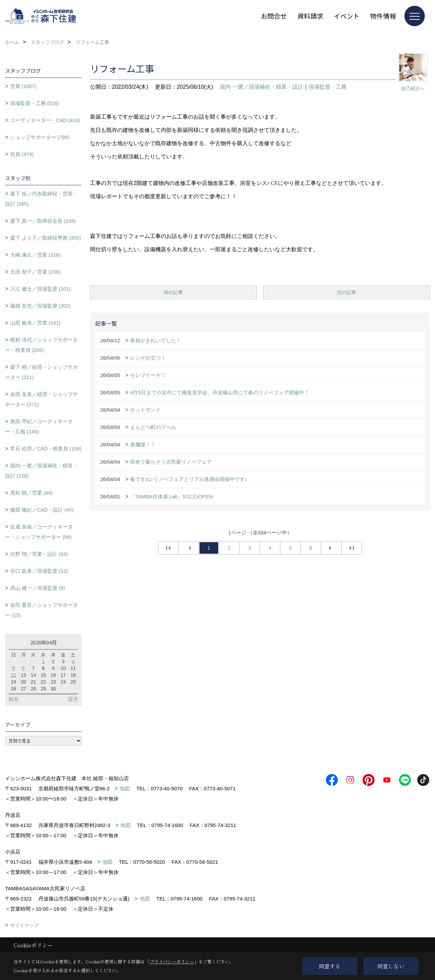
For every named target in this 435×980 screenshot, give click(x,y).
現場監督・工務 (328, 87)
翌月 (73, 699)
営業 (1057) (23, 86)
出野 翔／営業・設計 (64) (39, 554)
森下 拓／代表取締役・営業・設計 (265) (41, 199)
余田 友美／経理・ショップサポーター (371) (41, 399)
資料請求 (310, 16)
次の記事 (347, 292)
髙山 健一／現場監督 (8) (38, 588)
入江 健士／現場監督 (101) (40, 289)
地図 (125, 788)
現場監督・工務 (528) (35, 103)
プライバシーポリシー (172, 961)
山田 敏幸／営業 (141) (35, 323)
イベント (347, 16)
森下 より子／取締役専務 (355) (46, 238)
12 (14, 675)
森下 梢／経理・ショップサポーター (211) (41, 372)
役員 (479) (22, 154)
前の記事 (173, 292)
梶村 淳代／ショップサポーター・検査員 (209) (41, 345)
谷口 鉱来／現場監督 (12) (39, 571)
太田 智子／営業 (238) (35, 272)
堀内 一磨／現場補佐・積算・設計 (261, 87)
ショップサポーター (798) (40, 137)
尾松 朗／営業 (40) (31, 493)
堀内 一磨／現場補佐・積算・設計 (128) (41, 471)
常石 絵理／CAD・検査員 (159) (46, 449)
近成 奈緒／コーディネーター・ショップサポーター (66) (39, 532)
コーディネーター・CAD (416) (45, 120)
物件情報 (383, 16)
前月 (14, 699)
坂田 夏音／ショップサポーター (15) (41, 610)
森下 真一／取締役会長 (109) (43, 221)
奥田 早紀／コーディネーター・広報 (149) (39, 426)
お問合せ (274, 16)
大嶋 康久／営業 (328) (35, 255)
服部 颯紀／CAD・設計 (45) (42, 510)
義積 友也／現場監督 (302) (40, 306)
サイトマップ (24, 925)
